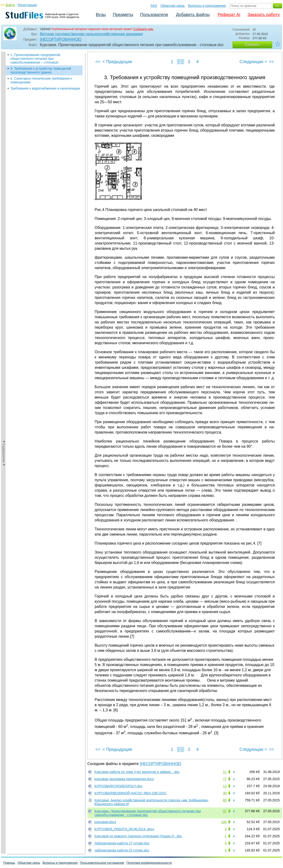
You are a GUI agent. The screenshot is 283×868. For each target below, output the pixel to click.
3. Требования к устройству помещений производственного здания (41, 70)
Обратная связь (173, 6)
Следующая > (253, 62)
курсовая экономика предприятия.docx (124, 779)
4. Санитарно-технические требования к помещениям (41, 80)
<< (98, 62)
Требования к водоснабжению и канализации (45, 88)
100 (224, 822)
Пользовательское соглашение (102, 863)
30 (225, 793)
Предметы (123, 15)
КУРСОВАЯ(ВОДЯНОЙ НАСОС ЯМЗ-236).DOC (131, 793)
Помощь (9, 863)
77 (225, 779)
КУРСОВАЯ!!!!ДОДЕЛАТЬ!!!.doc (118, 786)
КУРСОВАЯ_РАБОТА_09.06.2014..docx (124, 829)
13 (225, 786)
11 (225, 772)
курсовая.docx (105, 822)
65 (225, 800)
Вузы (101, 15)
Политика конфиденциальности (149, 863)
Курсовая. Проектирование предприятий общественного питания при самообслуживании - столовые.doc (148, 813)
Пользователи (154, 15)
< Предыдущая (117, 62)
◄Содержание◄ (4, 134)
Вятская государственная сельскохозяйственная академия (91, 34)
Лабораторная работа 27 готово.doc (122, 843)
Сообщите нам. (144, 29)
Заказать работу (264, 15)
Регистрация (27, 5)
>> (272, 62)
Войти (10, 5)
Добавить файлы (193, 15)
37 (225, 811)
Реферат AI (229, 15)
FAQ (154, 6)
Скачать (252, 45)
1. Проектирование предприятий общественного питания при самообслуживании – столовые (35, 59)
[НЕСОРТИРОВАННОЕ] (61, 39)
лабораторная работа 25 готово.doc (122, 850)
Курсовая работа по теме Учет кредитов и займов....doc (137, 772)
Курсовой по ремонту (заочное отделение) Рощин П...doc (138, 836)
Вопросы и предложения (207, 6)
